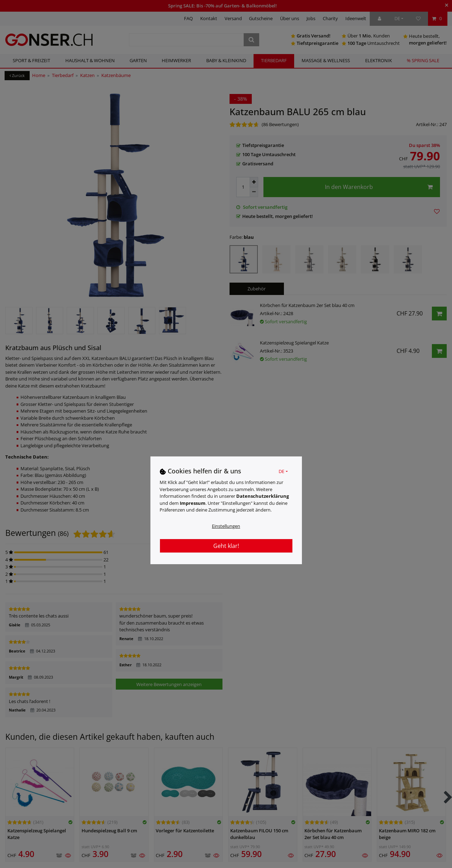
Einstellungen (226, 526)
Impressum (193, 503)
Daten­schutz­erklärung (263, 496)
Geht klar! (226, 546)
